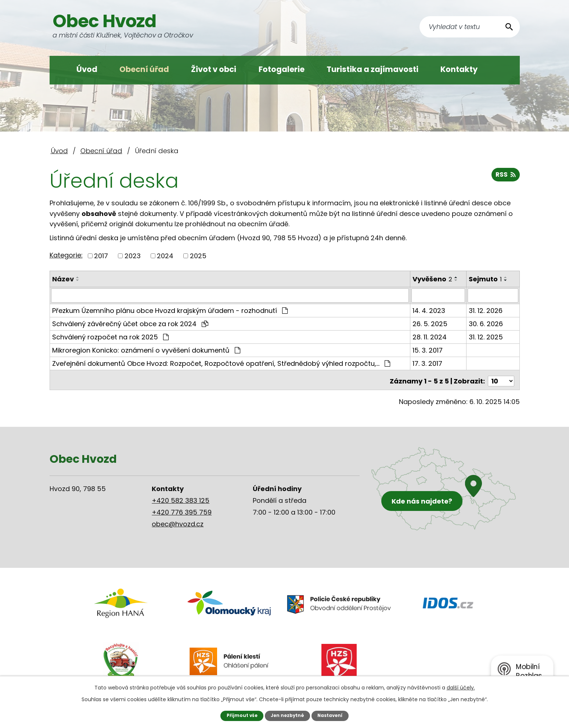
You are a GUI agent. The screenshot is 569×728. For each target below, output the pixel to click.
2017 (101, 256)
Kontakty (459, 69)
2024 (165, 256)
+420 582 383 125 (181, 498)
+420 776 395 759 (182, 510)
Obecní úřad (144, 69)
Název (63, 279)
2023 (133, 256)
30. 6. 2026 (486, 323)
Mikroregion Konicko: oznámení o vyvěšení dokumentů (146, 350)
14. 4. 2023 (429, 310)
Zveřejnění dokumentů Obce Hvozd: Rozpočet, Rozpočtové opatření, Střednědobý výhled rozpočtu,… (221, 363)
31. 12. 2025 (486, 337)
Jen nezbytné (287, 715)
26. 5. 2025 (430, 323)
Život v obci (214, 69)
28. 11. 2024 (430, 337)
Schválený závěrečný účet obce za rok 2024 (130, 323)
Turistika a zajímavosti (372, 69)
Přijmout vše (240, 715)
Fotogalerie (282, 69)
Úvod (87, 69)
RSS (505, 176)
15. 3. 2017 (428, 350)
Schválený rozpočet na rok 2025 (110, 337)
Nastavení (331, 715)
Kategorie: (66, 255)
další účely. (461, 687)
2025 (198, 256)
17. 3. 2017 (428, 363)
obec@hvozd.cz (178, 521)
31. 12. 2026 (486, 310)
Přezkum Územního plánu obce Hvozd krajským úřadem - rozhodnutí (170, 310)
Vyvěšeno (433, 279)
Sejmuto (486, 279)
